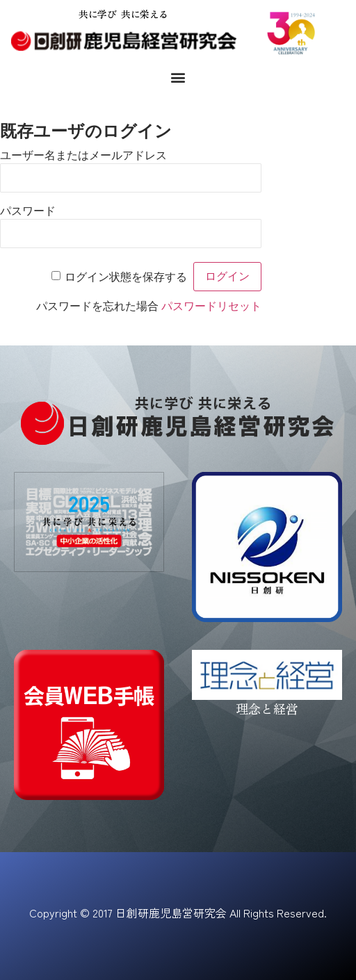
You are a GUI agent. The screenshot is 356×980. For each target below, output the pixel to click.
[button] (178, 77)
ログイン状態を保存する (126, 277)
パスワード (28, 211)
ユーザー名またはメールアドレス (83, 155)
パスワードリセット (211, 306)
